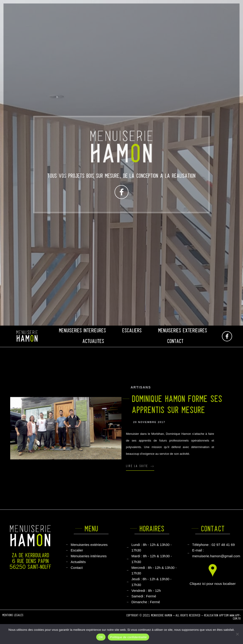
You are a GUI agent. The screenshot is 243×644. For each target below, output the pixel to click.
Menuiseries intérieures (82, 331)
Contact (175, 341)
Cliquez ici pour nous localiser (213, 584)
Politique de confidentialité (128, 637)
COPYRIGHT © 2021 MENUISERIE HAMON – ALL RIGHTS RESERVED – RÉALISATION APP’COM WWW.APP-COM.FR (184, 620)
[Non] (237, 634)
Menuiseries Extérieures (183, 331)
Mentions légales (13, 617)
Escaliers (132, 331)
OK (101, 637)
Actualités (93, 341)
